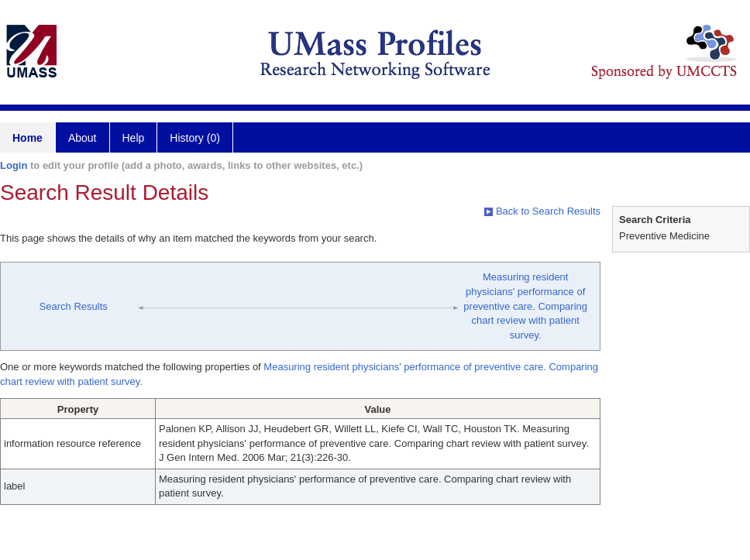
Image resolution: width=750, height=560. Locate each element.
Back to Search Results (542, 211)
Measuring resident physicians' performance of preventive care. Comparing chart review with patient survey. (525, 306)
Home (28, 138)
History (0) (195, 138)
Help (134, 138)
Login (14, 165)
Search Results (74, 306)
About (83, 138)
